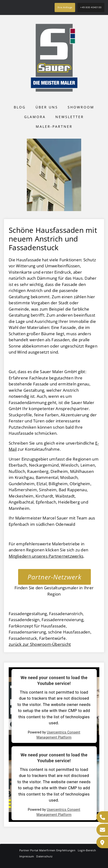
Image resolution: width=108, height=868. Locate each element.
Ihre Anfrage (65, 7)
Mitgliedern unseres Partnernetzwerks (46, 556)
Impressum (27, 856)
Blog (20, 107)
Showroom (81, 107)
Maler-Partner (54, 126)
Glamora (35, 117)
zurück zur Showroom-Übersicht (40, 644)
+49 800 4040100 (91, 7)
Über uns (47, 107)
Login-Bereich (87, 850)
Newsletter (70, 117)
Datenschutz (44, 856)
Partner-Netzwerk (54, 577)
